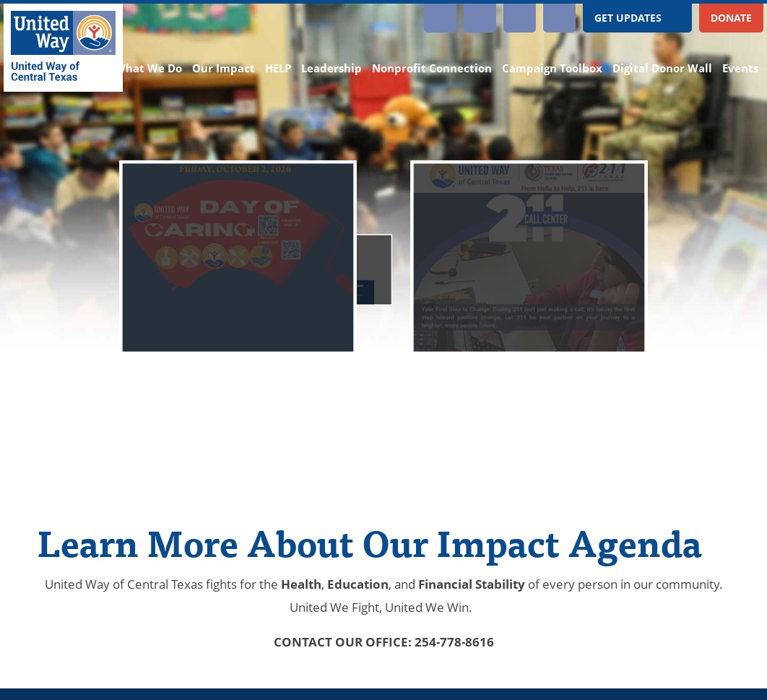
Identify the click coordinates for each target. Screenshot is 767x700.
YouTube (480, 18)
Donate (731, 18)
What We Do (148, 68)
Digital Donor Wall (662, 68)
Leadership (331, 68)
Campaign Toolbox (552, 68)
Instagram (440, 18)
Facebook (520, 18)
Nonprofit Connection (432, 68)
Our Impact (224, 68)
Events (740, 68)
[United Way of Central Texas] (63, 48)
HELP (278, 68)
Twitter (559, 18)
